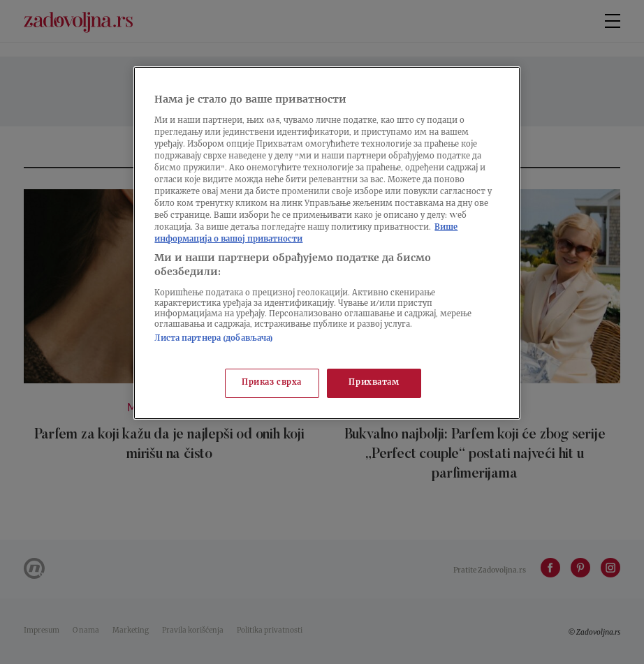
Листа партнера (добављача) (214, 339)
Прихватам (374, 383)
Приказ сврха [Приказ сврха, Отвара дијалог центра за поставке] (272, 383)
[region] (327, 243)
